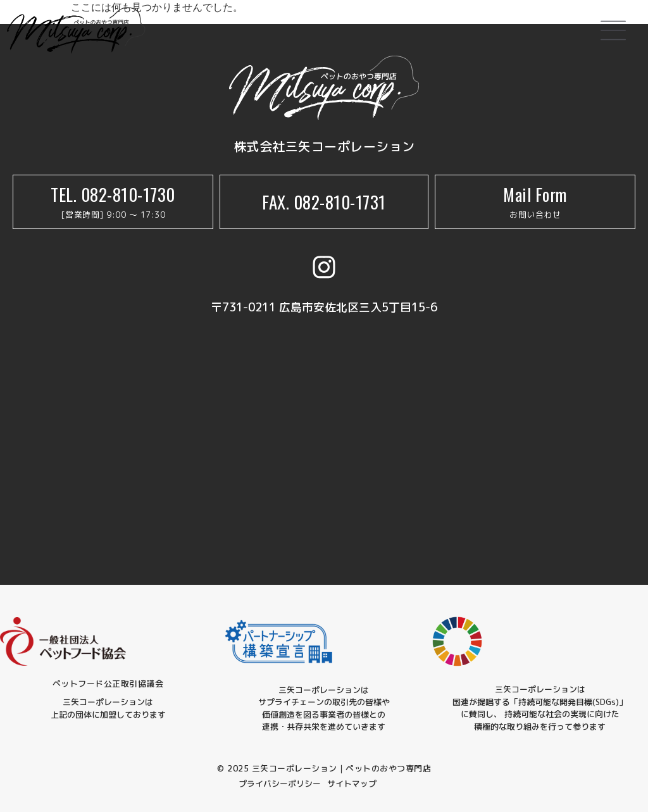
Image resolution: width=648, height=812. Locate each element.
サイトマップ (352, 784)
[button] (613, 33)
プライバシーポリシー (280, 784)
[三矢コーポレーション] (324, 442)
